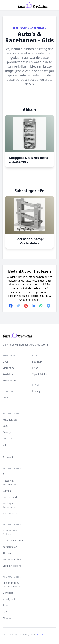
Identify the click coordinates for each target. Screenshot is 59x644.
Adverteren (9, 381)
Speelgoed (20, 28)
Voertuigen (38, 28)
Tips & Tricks (39, 374)
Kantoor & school (13, 541)
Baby (5, 426)
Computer (8, 438)
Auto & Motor (11, 420)
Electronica (9, 457)
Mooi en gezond (12, 566)
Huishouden (10, 513)
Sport (6, 605)
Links (35, 368)
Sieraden (8, 593)
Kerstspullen (10, 547)
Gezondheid (10, 497)
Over (5, 362)
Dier (5, 445)
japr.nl (39, 635)
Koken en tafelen (13, 559)
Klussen (7, 553)
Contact (7, 398)
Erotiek (7, 474)
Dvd (5, 451)
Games (7, 491)
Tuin (5, 612)
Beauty (7, 432)
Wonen (7, 618)
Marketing (9, 368)
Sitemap (37, 362)
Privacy (36, 391)
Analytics (8, 374)
